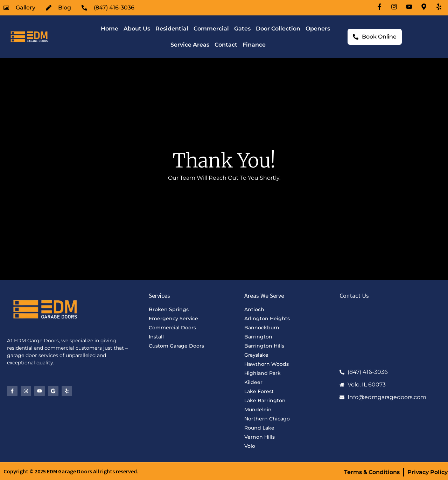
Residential (172, 29)
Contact (226, 45)
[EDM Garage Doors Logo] (29, 37)
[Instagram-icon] (395, 7)
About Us (137, 29)
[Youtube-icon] (410, 7)
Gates (242, 29)
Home (110, 29)
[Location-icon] (425, 7)
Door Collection (278, 29)
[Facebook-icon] (380, 7)
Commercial (211, 29)
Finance (254, 45)
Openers (318, 29)
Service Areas (190, 45)
